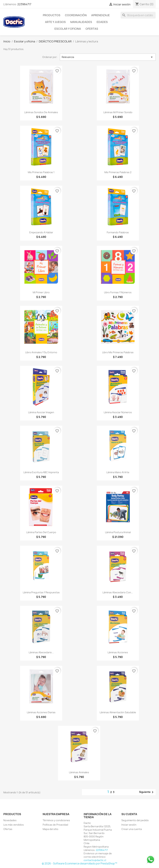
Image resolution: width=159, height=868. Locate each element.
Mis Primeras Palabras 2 (118, 172)
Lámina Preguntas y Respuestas (41, 592)
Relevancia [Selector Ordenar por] (108, 57)
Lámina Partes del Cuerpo (41, 532)
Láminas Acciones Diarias (41, 712)
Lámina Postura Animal (118, 532)
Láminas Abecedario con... (118, 592)
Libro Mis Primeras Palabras (118, 352)
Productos (52, 15)
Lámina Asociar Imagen (41, 412)
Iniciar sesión (129, 825)
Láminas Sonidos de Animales (41, 112)
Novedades (10, 820)
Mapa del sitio (50, 829)
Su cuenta (129, 814)
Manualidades (81, 22)
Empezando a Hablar (41, 232)
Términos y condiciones (56, 820)
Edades (102, 22)
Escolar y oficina (68, 29)
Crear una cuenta (132, 829)
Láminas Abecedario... (41, 652)
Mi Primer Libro (41, 292)
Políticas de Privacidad (55, 825)
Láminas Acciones (118, 652)
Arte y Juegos (55, 22)
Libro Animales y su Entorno (41, 352)
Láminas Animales (79, 772)
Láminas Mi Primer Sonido (118, 112)
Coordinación (76, 15)
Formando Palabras (118, 232)
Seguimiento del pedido (135, 820)
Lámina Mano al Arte (118, 472)
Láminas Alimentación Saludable (118, 712)
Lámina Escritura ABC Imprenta (41, 472)
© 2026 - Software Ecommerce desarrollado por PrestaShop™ (79, 864)
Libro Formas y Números (118, 292)
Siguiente (147, 792)
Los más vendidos (14, 825)
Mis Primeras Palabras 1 (41, 172)
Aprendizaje (100, 15)
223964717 (24, 4)
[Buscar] (138, 15)
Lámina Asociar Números (118, 412)
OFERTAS (92, 29)
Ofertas (8, 829)
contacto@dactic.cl (95, 860)
